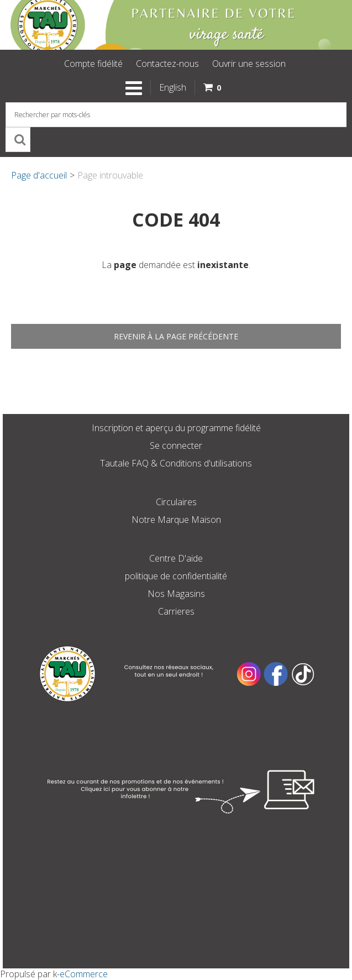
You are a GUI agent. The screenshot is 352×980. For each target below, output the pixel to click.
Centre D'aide (176, 558)
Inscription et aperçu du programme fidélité (176, 428)
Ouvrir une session (249, 64)
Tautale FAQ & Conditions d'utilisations (176, 463)
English (173, 87)
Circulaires (176, 502)
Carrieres (176, 611)
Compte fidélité (93, 64)
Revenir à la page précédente (176, 336)
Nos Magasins (176, 594)
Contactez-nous (167, 64)
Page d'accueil (39, 175)
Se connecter (176, 446)
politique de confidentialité (176, 576)
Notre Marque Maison (176, 520)
